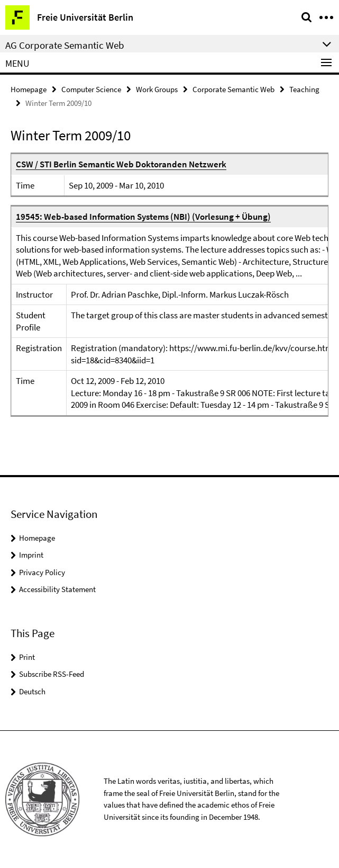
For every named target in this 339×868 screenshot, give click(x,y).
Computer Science (91, 89)
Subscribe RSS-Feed (52, 674)
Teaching (304, 89)
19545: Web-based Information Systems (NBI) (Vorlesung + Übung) (143, 217)
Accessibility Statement (57, 589)
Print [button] (27, 657)
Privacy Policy (42, 572)
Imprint (31, 555)
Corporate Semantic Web (233, 89)
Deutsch (32, 691)
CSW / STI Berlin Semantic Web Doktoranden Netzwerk (121, 164)
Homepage (29, 89)
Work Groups (157, 89)
